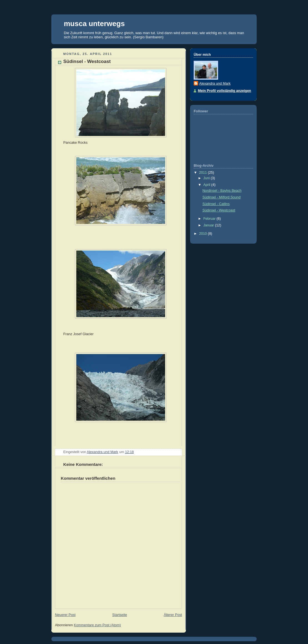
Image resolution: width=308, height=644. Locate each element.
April (207, 185)
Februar (210, 219)
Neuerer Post (65, 615)
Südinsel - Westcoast (219, 210)
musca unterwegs (94, 24)
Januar (209, 225)
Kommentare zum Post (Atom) (97, 625)
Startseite (120, 615)
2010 (204, 234)
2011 (204, 173)
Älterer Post (173, 615)
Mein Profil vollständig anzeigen (224, 91)
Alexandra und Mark (215, 84)
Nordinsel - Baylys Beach (222, 191)
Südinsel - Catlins (216, 204)
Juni (207, 178)
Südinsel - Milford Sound (222, 197)
